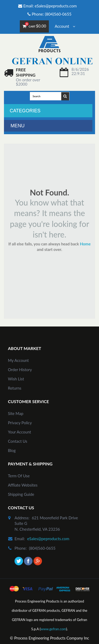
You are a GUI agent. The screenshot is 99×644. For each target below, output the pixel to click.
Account (65, 26)
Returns (15, 388)
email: (20, 539)
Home (85, 244)
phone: (21, 548)
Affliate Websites (23, 485)
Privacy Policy (20, 423)
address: (22, 518)
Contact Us (18, 441)
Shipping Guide (21, 494)
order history (20, 370)
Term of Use (19, 476)
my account (18, 360)
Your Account (20, 432)
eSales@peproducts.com (56, 6)
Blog (12, 450)
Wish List (16, 379)
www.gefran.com (53, 629)
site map (16, 413)
